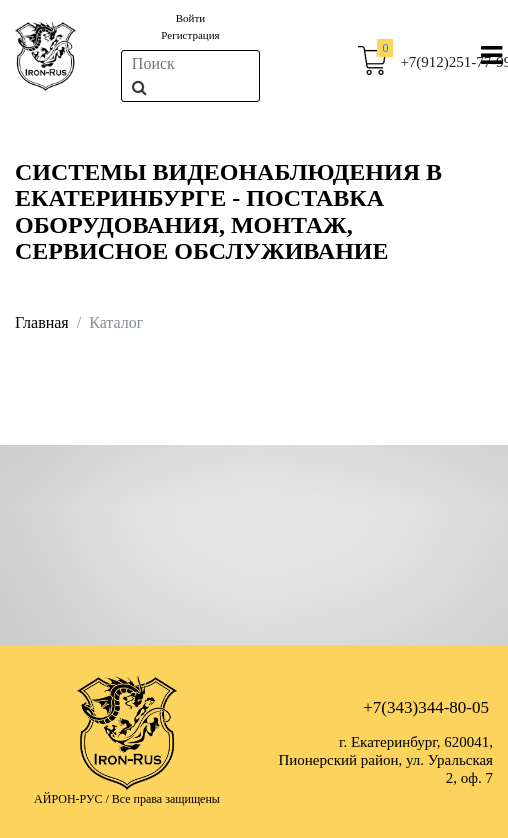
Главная (42, 322)
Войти (190, 18)
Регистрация (190, 35)
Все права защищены (166, 799)
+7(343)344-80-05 (426, 707)
